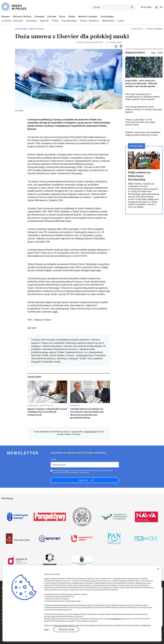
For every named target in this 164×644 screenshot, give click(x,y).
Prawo (55, 21)
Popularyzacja (69, 21)
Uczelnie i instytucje (30, 29)
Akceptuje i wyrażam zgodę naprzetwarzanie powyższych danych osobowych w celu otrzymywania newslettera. (83, 471)
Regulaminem (91, 432)
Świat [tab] (160, 53)
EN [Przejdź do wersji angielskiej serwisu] (161, 7)
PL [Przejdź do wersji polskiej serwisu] (157, 7)
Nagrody (44, 21)
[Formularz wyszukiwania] (113, 7)
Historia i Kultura (22, 16)
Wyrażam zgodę (66, 629)
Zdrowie (52, 16)
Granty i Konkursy (89, 21)
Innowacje (31, 21)
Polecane (137, 146)
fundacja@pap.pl (115, 619)
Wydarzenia (108, 21)
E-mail (53, 459)
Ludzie (121, 21)
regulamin (65, 470)
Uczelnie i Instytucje (12, 21)
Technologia (107, 16)
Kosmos (6, 16)
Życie (62, 16)
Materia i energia (88, 16)
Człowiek (39, 16)
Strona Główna (137, 29)
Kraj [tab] (153, 53)
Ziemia (72, 16)
